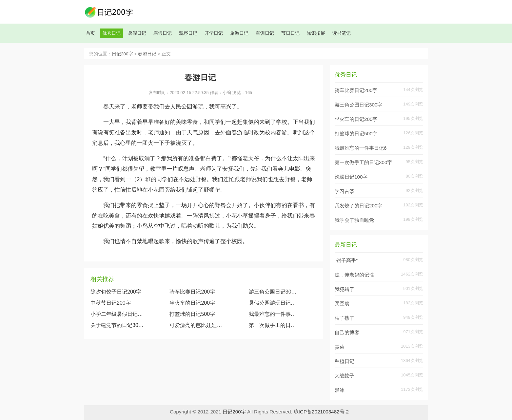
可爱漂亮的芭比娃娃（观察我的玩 (196, 325)
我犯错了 (345, 289)
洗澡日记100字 (351, 177)
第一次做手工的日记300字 (274, 325)
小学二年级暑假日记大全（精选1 (117, 314)
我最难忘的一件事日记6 (361, 148)
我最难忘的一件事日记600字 (274, 314)
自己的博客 (347, 332)
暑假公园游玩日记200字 (274, 303)
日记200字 (122, 54)
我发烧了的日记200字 (358, 206)
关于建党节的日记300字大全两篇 (117, 325)
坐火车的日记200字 (192, 303)
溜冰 (340, 390)
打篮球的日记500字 (192, 314)
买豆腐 (342, 304)
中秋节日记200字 (111, 303)
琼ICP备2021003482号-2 (321, 412)
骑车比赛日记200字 (192, 292)
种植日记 (345, 361)
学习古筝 (345, 191)
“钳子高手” (346, 260)
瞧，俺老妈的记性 (354, 275)
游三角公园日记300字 (274, 292)
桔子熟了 (345, 318)
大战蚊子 (345, 376)
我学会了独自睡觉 (354, 220)
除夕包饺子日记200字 (116, 292)
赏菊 (340, 347)
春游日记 (147, 54)
